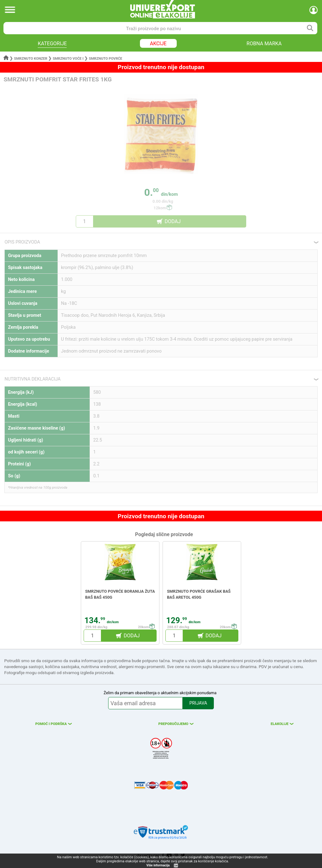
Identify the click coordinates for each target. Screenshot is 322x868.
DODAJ (172, 221)
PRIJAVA (198, 703)
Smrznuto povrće (106, 59)
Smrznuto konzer (31, 59)
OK (176, 866)
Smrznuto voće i (68, 59)
